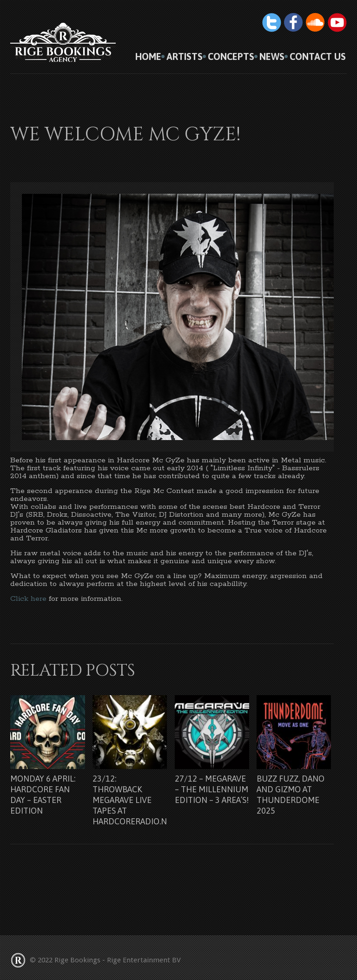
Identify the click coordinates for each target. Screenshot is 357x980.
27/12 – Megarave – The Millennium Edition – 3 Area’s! (212, 789)
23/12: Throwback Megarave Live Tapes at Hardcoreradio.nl (132, 800)
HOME (148, 57)
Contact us (318, 57)
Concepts (231, 57)
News (272, 57)
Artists (185, 57)
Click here (28, 599)
